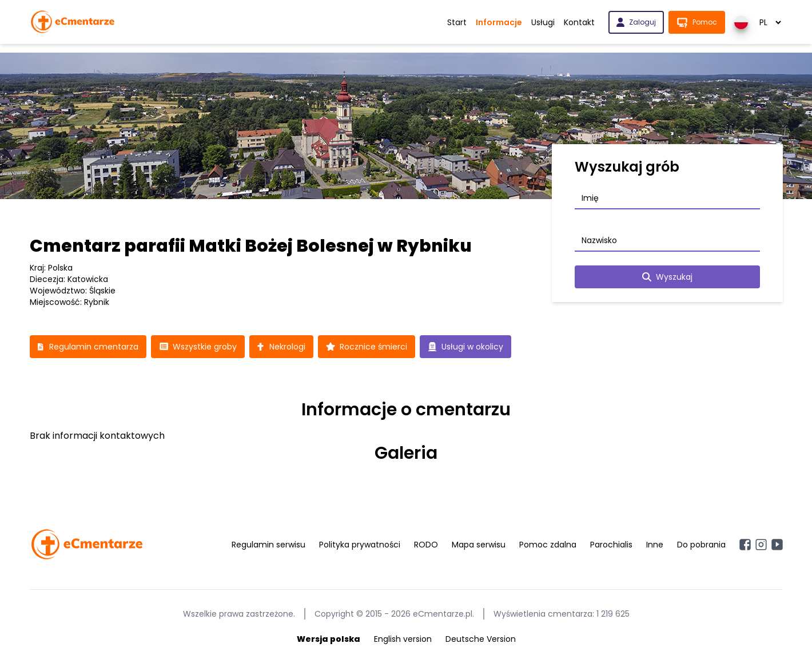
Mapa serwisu (479, 545)
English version (403, 639)
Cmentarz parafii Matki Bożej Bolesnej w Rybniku (251, 246)
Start (457, 22)
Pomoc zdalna (548, 545)
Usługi (543, 22)
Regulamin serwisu (268, 545)
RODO (426, 545)
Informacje (499, 22)
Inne (655, 545)
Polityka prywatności (360, 545)
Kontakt (579, 22)
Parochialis (611, 545)
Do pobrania (701, 545)
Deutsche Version (481, 639)
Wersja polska (329, 639)
